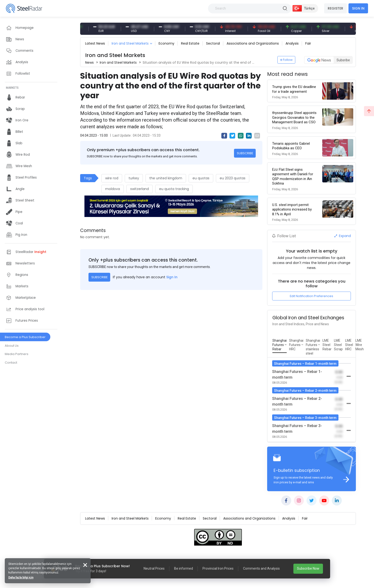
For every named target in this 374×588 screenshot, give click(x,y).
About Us (12, 346)
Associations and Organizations (253, 43)
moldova (113, 189)
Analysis (292, 43)
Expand (343, 236)
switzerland (140, 189)
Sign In (172, 277)
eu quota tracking (174, 189)
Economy (166, 43)
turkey (134, 178)
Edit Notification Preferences (312, 296)
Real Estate (190, 43)
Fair (308, 43)
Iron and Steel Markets (130, 43)
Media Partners (17, 354)
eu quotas (201, 178)
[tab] (280, 345)
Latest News (95, 43)
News (89, 62)
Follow (286, 60)
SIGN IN (358, 8)
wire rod (112, 178)
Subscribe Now (308, 568)
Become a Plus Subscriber (25, 337)
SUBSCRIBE (245, 153)
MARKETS (12, 88)
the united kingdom (166, 178)
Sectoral (213, 43)
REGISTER (335, 8)
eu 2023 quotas (233, 178)
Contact (11, 363)
